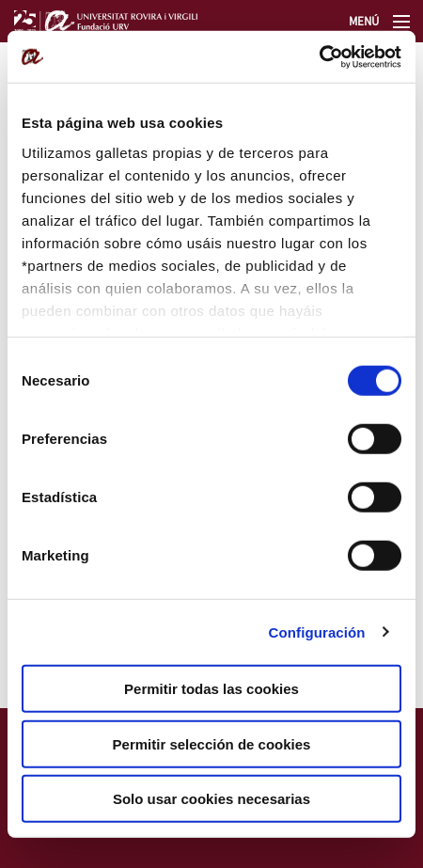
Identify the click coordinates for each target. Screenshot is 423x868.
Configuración (317, 631)
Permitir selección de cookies (212, 743)
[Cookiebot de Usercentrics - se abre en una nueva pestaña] (319, 56)
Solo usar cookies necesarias (211, 799)
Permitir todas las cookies (211, 689)
